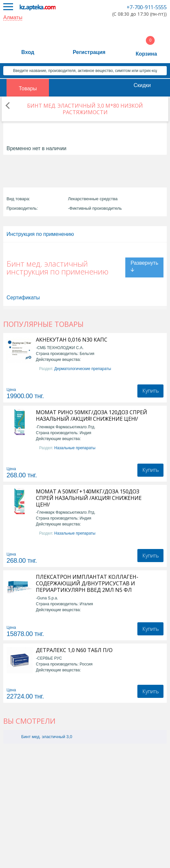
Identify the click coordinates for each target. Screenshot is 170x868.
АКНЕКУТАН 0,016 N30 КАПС (72, 340)
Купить (151, 391)
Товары (28, 89)
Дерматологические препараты (83, 369)
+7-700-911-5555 (147, 7)
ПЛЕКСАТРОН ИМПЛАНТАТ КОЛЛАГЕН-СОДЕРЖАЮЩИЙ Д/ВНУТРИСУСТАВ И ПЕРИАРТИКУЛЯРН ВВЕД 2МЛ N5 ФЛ (87, 583)
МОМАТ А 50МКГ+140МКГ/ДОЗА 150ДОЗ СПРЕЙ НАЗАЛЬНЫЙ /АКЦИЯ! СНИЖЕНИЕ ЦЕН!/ (89, 498)
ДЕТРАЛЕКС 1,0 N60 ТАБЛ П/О (74, 650)
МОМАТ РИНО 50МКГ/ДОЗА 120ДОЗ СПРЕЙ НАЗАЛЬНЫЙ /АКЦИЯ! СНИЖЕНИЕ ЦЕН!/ (92, 416)
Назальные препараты (75, 448)
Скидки (142, 85)
